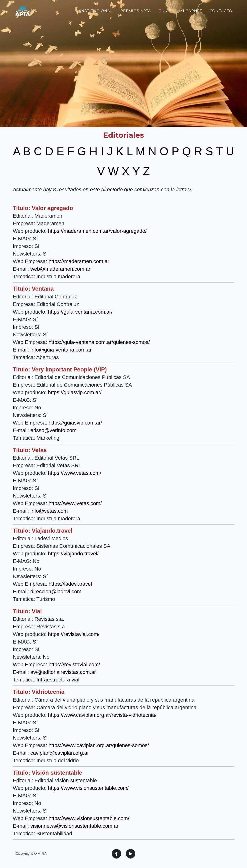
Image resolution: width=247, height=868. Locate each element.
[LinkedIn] (131, 854)
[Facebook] (116, 854)
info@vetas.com (49, 511)
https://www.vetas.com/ (75, 473)
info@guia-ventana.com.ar (61, 350)
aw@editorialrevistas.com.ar (63, 672)
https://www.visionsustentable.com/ (88, 788)
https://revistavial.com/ (74, 634)
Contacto (221, 20)
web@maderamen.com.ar (60, 269)
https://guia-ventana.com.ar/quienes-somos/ (99, 342)
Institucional (96, 20)
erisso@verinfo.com (54, 430)
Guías (165, 20)
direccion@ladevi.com (56, 592)
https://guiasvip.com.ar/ (75, 392)
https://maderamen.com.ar (79, 261)
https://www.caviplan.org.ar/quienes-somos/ (99, 745)
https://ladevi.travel (70, 584)
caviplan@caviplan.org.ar (60, 753)
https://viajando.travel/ (73, 554)
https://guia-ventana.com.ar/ (80, 312)
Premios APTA (136, 20)
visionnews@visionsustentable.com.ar (75, 826)
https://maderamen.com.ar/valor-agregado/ (97, 231)
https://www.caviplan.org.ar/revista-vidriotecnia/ (102, 715)
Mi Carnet (191, 20)
